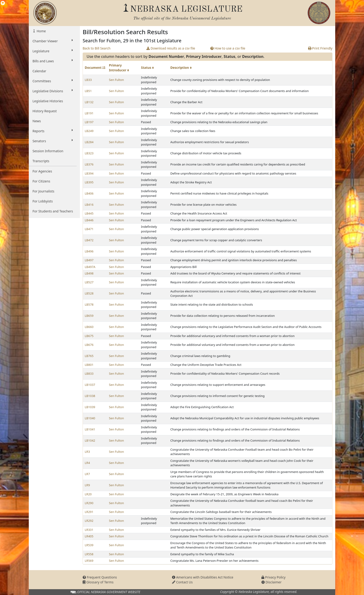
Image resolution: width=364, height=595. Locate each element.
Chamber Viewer (53, 41)
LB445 (89, 213)
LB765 (89, 356)
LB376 (89, 164)
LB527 (89, 282)
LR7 (87, 474)
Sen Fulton (116, 80)
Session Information (48, 151)
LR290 (89, 503)
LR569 (89, 561)
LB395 (89, 182)
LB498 (89, 273)
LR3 (87, 452)
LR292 (89, 521)
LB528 (89, 293)
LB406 (89, 193)
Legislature (53, 51)
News (37, 121)
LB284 (89, 142)
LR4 (87, 463)
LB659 (89, 316)
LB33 (88, 80)
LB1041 (90, 429)
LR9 (87, 485)
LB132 (89, 102)
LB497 (89, 260)
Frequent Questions (100, 577)
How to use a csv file (228, 48)
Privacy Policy (273, 577)
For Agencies (42, 171)
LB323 (89, 153)
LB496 (89, 251)
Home (41, 31)
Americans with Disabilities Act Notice (203, 577)
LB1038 (90, 396)
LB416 (89, 205)
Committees (53, 81)
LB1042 (90, 440)
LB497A (90, 267)
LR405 (89, 536)
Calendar (39, 71)
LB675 (89, 336)
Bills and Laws (53, 61)
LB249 (89, 131)
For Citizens (41, 181)
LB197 (89, 122)
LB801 (89, 365)
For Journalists (43, 191)
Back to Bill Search (97, 48)
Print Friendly (320, 48)
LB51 (88, 91)
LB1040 (90, 418)
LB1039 (90, 407)
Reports (53, 131)
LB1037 (90, 385)
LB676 (89, 345)
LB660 (89, 327)
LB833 (89, 374)
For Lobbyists (43, 201)
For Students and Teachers (53, 211)
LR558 (89, 554)
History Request (45, 111)
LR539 (89, 545)
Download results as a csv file (171, 48)
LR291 (89, 512)
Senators (53, 141)
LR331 (89, 530)
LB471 (89, 229)
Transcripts (41, 161)
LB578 (89, 304)
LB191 (89, 113)
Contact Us (182, 582)
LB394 (89, 173)
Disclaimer (271, 582)
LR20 (88, 494)
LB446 (89, 220)
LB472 (89, 240)
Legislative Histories (48, 101)
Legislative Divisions (53, 91)
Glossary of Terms (98, 582)
